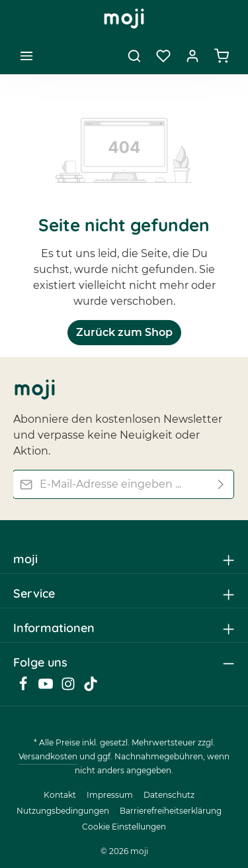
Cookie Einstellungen (124, 827)
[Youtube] (47, 688)
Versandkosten (48, 756)
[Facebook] (24, 688)
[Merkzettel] (163, 56)
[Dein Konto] (192, 56)
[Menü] (26, 56)
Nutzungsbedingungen (63, 811)
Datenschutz (169, 795)
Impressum (110, 795)
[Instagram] (69, 688)
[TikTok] (91, 688)
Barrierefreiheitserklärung (171, 811)
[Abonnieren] (221, 484)
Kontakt (60, 795)
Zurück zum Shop (124, 332)
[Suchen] (134, 56)
